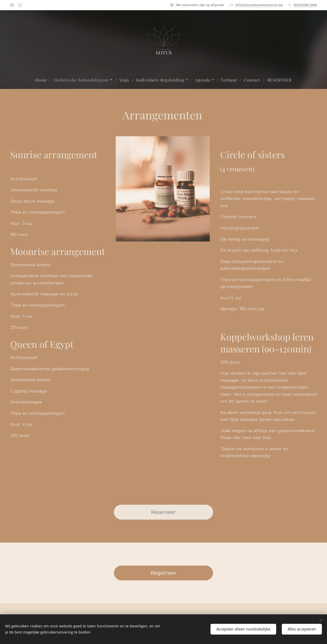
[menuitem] (43, 80)
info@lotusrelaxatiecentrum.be (259, 5)
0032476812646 (305, 5)
